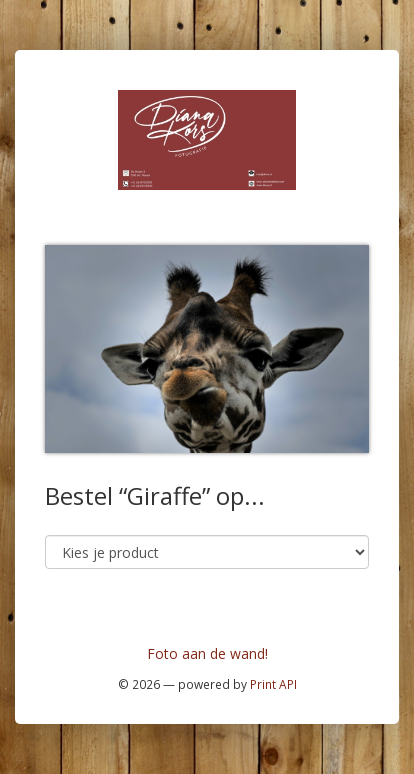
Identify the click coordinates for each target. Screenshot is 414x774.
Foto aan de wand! (207, 653)
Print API (273, 684)
